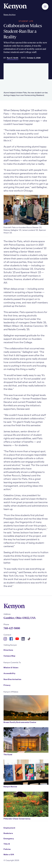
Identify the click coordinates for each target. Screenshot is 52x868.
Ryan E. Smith (13, 58)
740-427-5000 (12, 628)
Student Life (26, 21)
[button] (45, 6)
